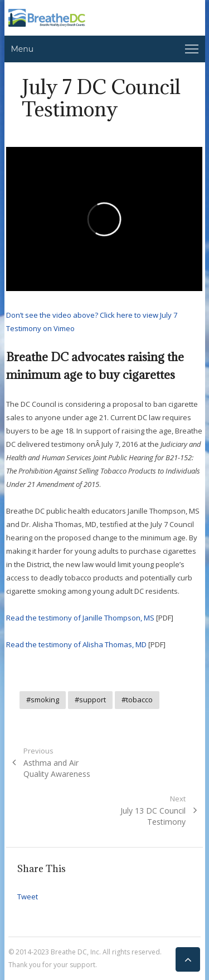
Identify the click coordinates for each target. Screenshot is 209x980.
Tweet (28, 897)
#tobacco (137, 700)
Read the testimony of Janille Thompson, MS (80, 618)
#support (90, 700)
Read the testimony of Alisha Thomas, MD (76, 644)
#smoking (43, 700)
